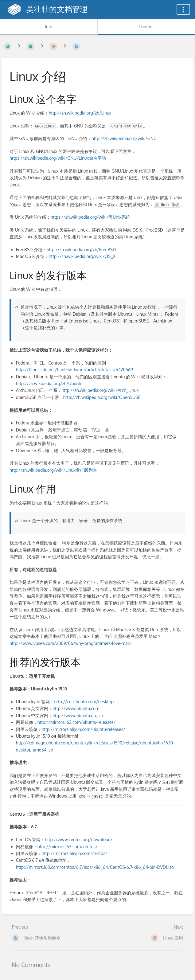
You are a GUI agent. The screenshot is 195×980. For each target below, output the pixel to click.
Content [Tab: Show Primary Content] (146, 27)
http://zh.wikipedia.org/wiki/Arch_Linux (100, 390)
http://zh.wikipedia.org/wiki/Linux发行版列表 (53, 470)
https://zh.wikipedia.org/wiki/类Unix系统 (90, 217)
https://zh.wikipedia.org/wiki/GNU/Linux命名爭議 (58, 158)
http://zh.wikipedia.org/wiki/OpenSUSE (102, 397)
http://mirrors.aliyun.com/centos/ (74, 853)
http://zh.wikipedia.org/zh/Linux (80, 113)
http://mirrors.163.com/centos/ (68, 847)
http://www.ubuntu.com (76, 708)
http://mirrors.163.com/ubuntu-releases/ (77, 722)
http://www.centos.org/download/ (79, 839)
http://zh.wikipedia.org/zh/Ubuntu (49, 383)
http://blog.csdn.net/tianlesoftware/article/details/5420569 (74, 370)
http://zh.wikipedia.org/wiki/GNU (124, 138)
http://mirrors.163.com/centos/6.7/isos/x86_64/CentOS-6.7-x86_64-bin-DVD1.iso (95, 867)
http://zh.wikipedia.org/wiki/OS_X (82, 256)
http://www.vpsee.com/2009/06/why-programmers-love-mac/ (71, 643)
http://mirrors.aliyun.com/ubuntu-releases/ (84, 729)
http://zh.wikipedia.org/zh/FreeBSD (81, 250)
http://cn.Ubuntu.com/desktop (84, 702)
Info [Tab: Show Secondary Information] (49, 27)
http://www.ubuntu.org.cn (78, 715)
